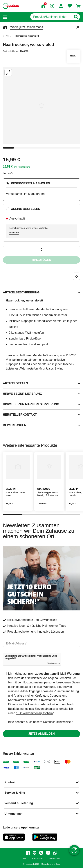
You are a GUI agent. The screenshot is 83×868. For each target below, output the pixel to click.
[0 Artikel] (41, 250)
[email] (41, 643)
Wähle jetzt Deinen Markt (27, 27)
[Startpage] (11, 6)
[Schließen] (78, 27)
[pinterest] (35, 853)
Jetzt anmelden (41, 734)
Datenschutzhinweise (57, 722)
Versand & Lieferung (19, 803)
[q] (51, 17)
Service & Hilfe (15, 793)
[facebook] (28, 853)
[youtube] (48, 853)
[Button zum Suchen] (76, 17)
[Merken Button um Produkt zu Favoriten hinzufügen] (76, 276)
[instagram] (41, 853)
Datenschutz (55, 859)
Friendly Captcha (53, 663)
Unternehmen (14, 814)
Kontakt (10, 782)
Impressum (38, 859)
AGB (24, 859)
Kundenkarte (24, 167)
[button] (5, 17)
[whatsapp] (55, 853)
